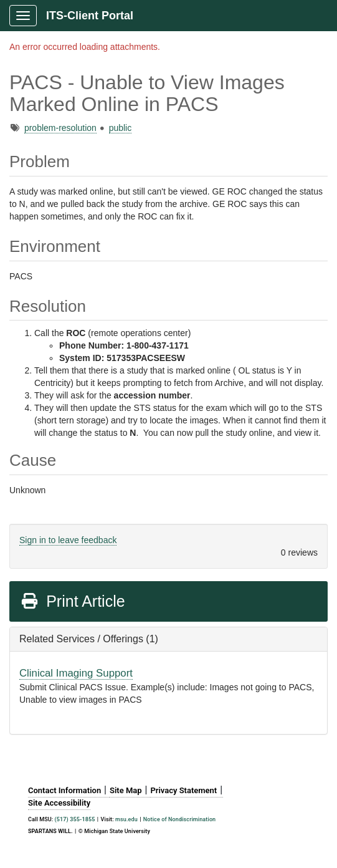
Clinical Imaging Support (76, 673)
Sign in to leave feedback (68, 540)
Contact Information (64, 790)
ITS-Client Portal (90, 16)
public (121, 128)
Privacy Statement (183, 790)
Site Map (126, 790)
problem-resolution (60, 128)
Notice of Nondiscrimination (179, 819)
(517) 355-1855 (75, 820)
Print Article (73, 601)
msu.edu (126, 819)
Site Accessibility (59, 803)
